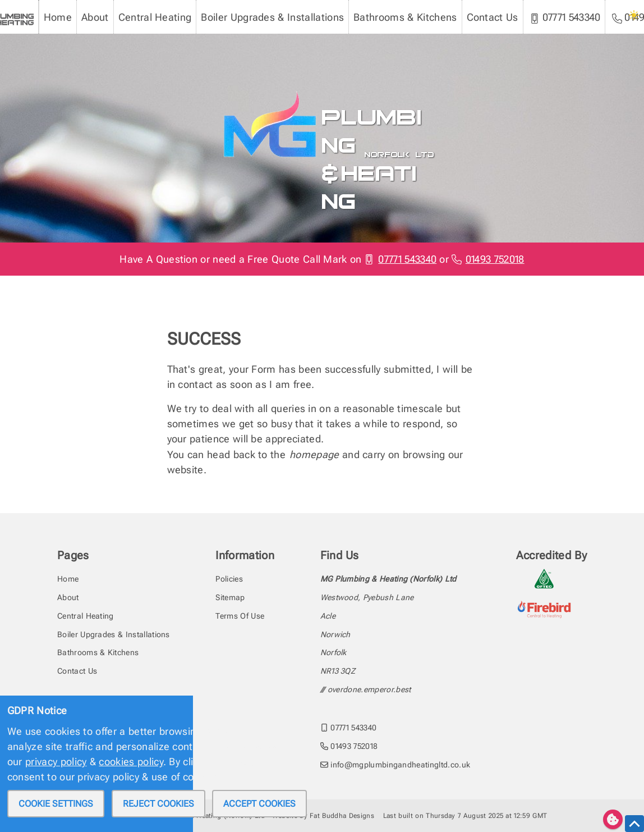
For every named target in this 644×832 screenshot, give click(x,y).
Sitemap (230, 597)
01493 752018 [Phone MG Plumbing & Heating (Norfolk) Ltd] (488, 259)
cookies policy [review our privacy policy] (131, 762)
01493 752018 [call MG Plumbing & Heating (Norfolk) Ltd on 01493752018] (349, 746)
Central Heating (155, 17)
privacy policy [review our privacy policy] (56, 762)
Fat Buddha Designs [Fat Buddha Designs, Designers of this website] (342, 816)
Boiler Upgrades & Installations (272, 17)
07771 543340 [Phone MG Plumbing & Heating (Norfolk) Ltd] (401, 259)
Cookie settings (56, 804)
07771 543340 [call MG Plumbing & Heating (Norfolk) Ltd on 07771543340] (349, 728)
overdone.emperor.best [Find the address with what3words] (369, 689)
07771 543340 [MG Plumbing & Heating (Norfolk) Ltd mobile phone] (565, 17)
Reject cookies (158, 804)
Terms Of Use (240, 616)
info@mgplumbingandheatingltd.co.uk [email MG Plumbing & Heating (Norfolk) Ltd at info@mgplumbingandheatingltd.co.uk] (395, 765)
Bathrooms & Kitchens (405, 17)
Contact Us (493, 17)
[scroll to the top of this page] (634, 824)
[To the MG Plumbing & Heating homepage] (266, 95)
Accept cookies (259, 804)
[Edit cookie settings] (613, 819)
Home (58, 17)
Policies (229, 579)
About (95, 17)
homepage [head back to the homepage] (314, 454)
